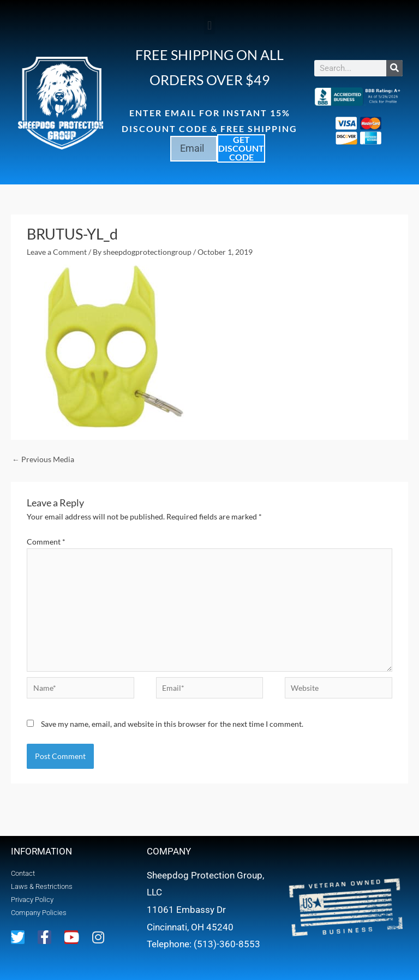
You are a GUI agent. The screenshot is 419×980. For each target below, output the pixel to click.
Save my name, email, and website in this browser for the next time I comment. (172, 724)
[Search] (394, 68)
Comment (46, 542)
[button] (209, 25)
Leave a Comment (57, 252)
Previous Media (43, 459)
